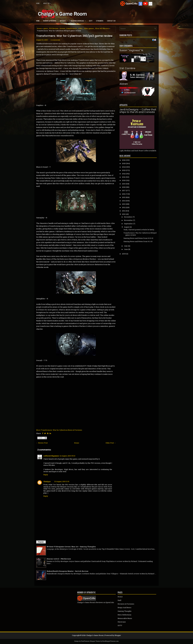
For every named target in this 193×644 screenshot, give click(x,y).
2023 (124, 170)
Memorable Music (125, 618)
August (127, 227)
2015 (124, 197)
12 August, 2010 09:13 (67, 456)
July (126, 246)
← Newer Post (42, 443)
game (46, 28)
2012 (124, 207)
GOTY (91, 21)
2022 (124, 174)
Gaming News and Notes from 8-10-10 (138, 238)
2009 (124, 254)
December (128, 217)
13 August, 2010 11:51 (62, 481)
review (62, 28)
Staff (119, 600)
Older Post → (111, 443)
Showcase (122, 622)
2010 (124, 214)
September (128, 224)
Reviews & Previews (50, 21)
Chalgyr (47, 481)
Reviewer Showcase (79, 20)
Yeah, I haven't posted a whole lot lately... (139, 230)
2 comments (55, 40)
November (128, 220)
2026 (124, 160)
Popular (41, 542)
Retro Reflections (124, 615)
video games (89, 28)
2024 (124, 167)
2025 (124, 163)
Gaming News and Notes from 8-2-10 (138, 241)
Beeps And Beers (124, 608)
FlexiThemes (85, 641)
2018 (124, 187)
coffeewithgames (51, 456)
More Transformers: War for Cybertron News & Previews (59, 430)
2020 (124, 180)
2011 (124, 211)
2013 (124, 204)
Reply (46, 475)
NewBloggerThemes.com (110, 641)
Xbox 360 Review (102, 28)
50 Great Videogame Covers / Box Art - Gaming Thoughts (71, 547)
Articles (64, 20)
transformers (72, 28)
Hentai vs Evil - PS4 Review (59, 559)
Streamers (100, 21)
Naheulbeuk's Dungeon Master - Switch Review (68, 571)
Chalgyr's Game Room (95, 635)
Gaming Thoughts (125, 611)
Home (38, 3)
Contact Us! (111, 21)
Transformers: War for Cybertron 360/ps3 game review (74, 36)
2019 (124, 184)
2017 (124, 190)
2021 (124, 177)
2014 (124, 201)
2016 (124, 194)
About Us (48, 3)
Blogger (118, 635)
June (126, 249)
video (80, 28)
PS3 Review (54, 28)
